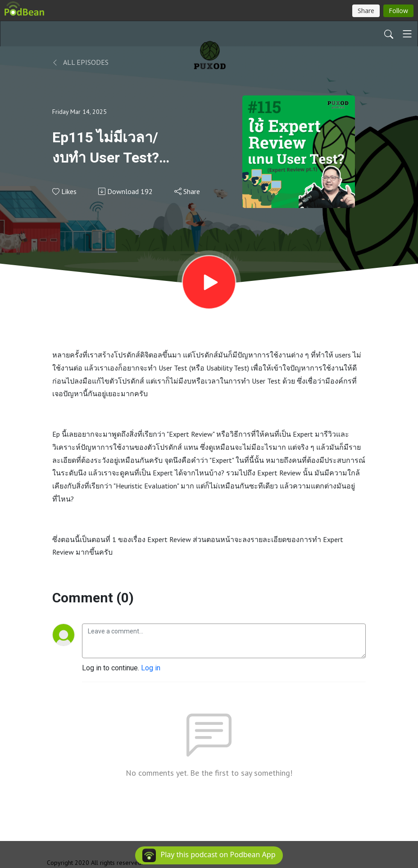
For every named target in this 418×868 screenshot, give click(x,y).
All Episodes (80, 62)
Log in (151, 668)
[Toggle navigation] (407, 34)
